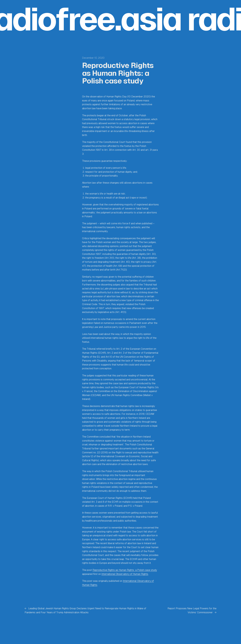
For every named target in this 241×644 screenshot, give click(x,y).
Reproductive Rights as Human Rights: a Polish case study (125, 570)
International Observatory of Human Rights (125, 574)
